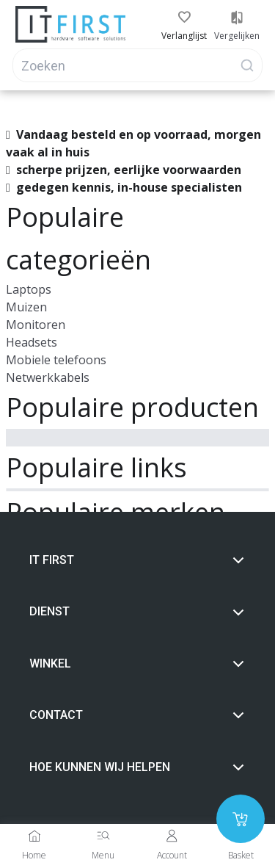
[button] (184, 18)
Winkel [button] (137, 664)
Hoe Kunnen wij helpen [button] (137, 767)
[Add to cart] (241, 819)
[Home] (34, 836)
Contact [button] (137, 715)
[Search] (137, 65)
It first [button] (137, 560)
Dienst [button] (137, 612)
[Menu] (103, 836)
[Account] (172, 836)
